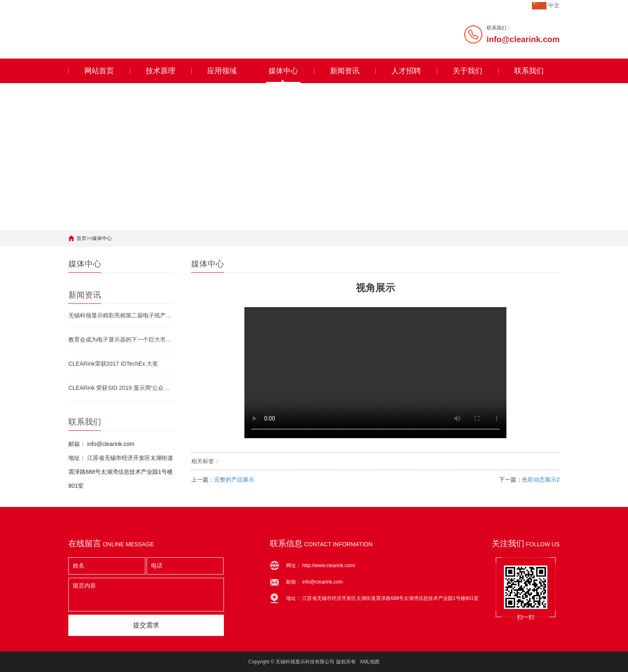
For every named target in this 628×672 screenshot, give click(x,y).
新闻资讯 (345, 71)
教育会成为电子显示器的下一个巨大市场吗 (122, 339)
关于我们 (468, 71)
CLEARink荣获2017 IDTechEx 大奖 (113, 364)
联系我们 (529, 71)
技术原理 (160, 71)
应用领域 (222, 71)
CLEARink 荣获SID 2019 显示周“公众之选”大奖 (122, 388)
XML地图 (370, 662)
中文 (554, 5)
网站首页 (99, 71)
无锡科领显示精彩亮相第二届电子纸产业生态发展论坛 (122, 315)
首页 (81, 238)
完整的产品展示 (234, 480)
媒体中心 (283, 71)
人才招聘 (406, 71)
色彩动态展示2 (541, 480)
